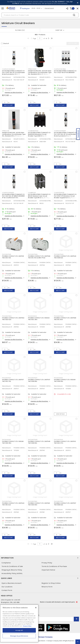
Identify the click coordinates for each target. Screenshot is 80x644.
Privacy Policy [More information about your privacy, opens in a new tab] (27, 626)
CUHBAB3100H (33, 131)
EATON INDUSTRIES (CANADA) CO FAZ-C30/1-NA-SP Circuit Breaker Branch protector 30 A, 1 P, (14, 72)
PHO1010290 (7, 440)
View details (60, 414)
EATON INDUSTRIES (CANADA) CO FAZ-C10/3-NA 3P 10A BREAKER (65, 72)
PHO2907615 (7, 254)
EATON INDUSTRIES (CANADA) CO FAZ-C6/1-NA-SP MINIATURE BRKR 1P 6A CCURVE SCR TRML (13, 196)
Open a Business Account (12, 583)
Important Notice (48, 570)
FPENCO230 (32, 69)
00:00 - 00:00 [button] (36, 8)
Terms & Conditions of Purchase (54, 566)
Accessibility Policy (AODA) (12, 573)
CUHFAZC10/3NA (60, 69)
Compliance (6, 563)
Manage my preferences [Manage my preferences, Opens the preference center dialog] (19, 636)
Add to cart (8, 105)
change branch (49, 8)
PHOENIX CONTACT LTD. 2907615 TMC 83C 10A (13, 257)
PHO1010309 (58, 378)
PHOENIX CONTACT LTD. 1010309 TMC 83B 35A (65, 380)
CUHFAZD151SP (59, 193)
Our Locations (7, 587)
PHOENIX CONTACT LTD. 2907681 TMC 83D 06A (39, 504)
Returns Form (47, 587)
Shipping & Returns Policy (12, 570)
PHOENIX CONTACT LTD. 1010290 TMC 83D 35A (13, 442)
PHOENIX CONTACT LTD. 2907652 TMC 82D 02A (13, 319)
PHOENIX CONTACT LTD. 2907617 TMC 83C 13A (13, 380)
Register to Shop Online (51, 583)
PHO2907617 (7, 378)
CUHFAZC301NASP (9, 69)
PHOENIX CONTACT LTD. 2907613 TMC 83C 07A (65, 442)
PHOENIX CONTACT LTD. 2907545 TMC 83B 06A (39, 442)
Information (40, 558)
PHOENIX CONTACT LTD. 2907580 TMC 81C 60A (65, 319)
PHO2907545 (33, 440)
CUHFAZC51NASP (60, 131)
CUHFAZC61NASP (8, 193)
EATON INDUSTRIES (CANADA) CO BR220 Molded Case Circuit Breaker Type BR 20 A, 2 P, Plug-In (40, 196)
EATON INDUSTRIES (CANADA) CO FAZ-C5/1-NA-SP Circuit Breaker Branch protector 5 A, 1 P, (65, 134)
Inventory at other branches (14, 92)
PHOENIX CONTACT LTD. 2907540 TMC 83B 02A (65, 257)
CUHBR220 (32, 193)
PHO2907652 (7, 316)
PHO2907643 (7, 501)
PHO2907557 (59, 501)
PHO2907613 (59, 440)
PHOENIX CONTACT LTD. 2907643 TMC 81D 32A (13, 504)
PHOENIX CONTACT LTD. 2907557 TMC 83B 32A (65, 504)
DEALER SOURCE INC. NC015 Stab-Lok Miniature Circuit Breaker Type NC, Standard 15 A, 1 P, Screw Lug (14, 134)
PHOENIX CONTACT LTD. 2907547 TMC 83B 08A (39, 380)
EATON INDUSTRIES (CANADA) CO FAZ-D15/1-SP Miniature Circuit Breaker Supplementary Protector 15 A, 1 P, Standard (66, 197)
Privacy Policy (47, 563)
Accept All (19, 630)
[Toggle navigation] (3, 8)
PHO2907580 (59, 316)
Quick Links (40, 578)
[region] (19, 623)
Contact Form (7, 590)
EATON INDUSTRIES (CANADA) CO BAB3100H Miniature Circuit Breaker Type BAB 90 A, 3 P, (39, 134)
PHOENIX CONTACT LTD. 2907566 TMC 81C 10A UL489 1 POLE (39, 257)
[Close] (36, 608)
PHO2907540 (59, 254)
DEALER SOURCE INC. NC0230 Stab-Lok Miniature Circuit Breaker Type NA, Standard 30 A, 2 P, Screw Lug (40, 72)
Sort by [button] (59, 30)
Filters (20, 30)
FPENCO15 (6, 131)
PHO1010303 (32, 316)
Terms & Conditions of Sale (12, 566)
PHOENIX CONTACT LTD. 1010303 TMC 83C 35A (39, 319)
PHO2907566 (33, 254)
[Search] (40, 15)
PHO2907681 (33, 501)
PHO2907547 (33, 378)
